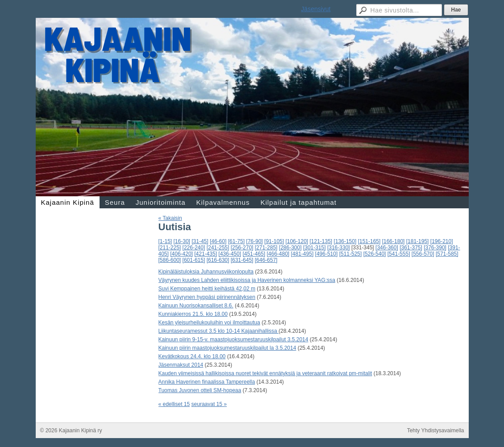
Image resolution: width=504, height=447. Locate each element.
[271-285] (266, 248)
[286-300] (290, 248)
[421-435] (206, 254)
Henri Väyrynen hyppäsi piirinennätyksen (207, 297)
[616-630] (218, 260)
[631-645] (242, 260)
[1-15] (165, 241)
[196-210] (442, 241)
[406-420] (181, 254)
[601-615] (194, 260)
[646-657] (266, 260)
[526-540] (375, 254)
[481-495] (302, 254)
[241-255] (218, 248)
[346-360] (387, 248)
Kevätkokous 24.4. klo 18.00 (192, 356)
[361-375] (411, 248)
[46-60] (218, 241)
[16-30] (182, 241)
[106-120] (297, 241)
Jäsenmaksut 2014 (181, 365)
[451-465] (254, 254)
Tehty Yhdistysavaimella (436, 430)
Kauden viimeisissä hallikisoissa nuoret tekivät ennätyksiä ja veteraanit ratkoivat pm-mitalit (265, 373)
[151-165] (369, 241)
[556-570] (423, 254)
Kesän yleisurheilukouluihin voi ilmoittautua (209, 323)
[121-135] (321, 241)
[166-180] (394, 241)
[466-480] (278, 254)
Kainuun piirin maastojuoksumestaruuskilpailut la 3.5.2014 (227, 348)
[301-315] (314, 248)
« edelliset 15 (174, 404)
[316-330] (339, 248)
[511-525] (351, 254)
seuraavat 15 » (209, 404)
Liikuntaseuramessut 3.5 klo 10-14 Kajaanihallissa (219, 331)
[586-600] (170, 260)
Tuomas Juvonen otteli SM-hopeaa (200, 390)
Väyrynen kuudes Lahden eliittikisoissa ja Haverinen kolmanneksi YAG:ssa (247, 280)
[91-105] (274, 241)
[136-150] (345, 241)
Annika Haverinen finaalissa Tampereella (207, 382)
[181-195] (418, 241)
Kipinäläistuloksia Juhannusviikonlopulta (206, 272)
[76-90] (254, 241)
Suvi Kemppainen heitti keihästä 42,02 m (207, 289)
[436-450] (230, 254)
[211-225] (170, 248)
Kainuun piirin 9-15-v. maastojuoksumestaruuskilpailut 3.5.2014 (233, 339)
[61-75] (236, 241)
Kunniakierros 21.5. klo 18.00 (193, 314)
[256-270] (242, 248)
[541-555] (399, 254)
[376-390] (435, 248)
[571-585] (447, 254)
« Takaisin (170, 218)
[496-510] (327, 254)
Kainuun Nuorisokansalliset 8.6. (196, 306)
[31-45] (200, 241)
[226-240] (194, 248)
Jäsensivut (316, 9)
